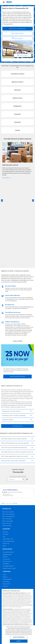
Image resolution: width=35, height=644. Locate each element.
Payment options (8, 335)
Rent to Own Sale (7, 439)
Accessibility (6, 479)
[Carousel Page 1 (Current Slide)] (3, 181)
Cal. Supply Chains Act (8, 481)
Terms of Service (7, 477)
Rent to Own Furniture (8, 427)
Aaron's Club (6, 459)
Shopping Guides (7, 470)
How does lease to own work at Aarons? (14, 354)
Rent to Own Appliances (8, 432)
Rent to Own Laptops (8, 436)
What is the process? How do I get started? (15, 359)
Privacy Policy (6, 474)
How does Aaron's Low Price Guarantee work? (16, 367)
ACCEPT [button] (19, 641)
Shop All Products (7, 441)
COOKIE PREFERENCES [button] (19, 637)
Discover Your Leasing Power (17, 29)
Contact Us (5, 447)
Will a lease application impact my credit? (15, 372)
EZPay (4, 461)
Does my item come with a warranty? (13, 376)
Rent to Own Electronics (8, 430)
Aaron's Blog (6, 497)
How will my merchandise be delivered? (14, 363)
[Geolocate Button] (27, 395)
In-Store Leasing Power (9, 457)
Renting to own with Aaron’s (11, 327)
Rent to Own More (7, 434)
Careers (5, 490)
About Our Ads (6, 499)
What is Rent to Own (8, 454)
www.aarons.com (17, 341)
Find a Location (18, 38)
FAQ (4, 452)
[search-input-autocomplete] (16, 395)
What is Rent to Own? (17, 33)
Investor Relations (7, 495)
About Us (5, 492)
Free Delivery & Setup (8, 468)
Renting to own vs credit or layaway (14, 331)
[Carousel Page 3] (32, 181)
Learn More (5, 178)
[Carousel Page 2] (17, 181)
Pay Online (5, 450)
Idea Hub (5, 472)
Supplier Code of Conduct (9, 484)
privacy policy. (24, 633)
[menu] (17, 2)
